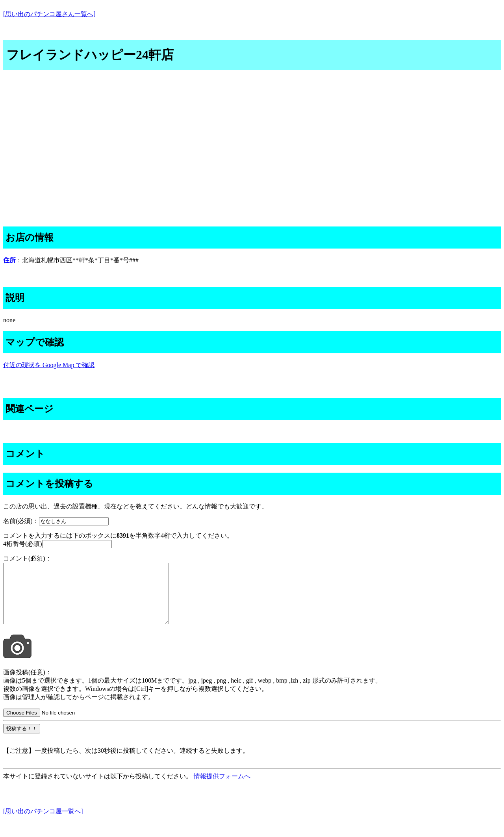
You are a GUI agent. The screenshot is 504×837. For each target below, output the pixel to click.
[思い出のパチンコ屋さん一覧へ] (49, 14)
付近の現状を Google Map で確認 (49, 365)
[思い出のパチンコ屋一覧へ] (43, 823)
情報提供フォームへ (222, 788)
